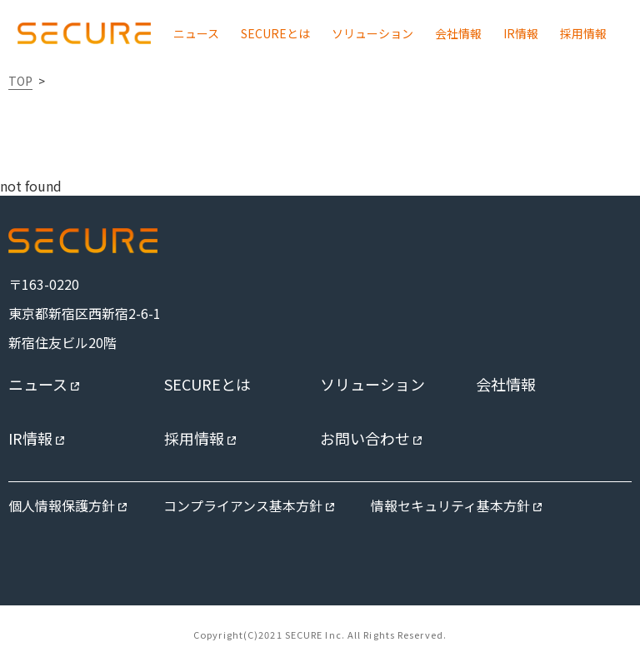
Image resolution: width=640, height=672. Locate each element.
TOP (20, 81)
